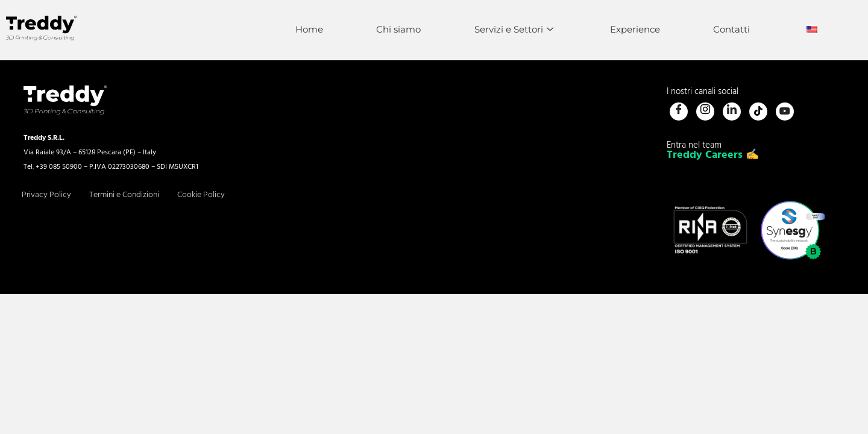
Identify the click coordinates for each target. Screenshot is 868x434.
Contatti (730, 29)
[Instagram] (705, 112)
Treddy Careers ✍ (713, 155)
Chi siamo (394, 29)
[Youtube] (785, 112)
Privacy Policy (46, 195)
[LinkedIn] (732, 112)
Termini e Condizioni (124, 195)
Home (304, 29)
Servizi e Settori (510, 29)
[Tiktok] (758, 112)
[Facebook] (679, 112)
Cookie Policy (201, 195)
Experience (633, 29)
